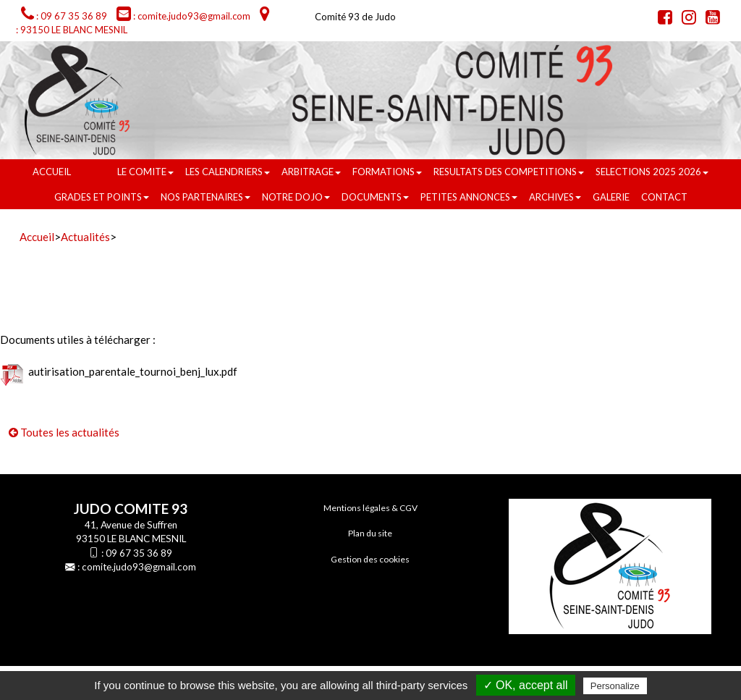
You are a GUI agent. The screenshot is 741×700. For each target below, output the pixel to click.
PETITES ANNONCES (469, 197)
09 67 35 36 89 (139, 553)
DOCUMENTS (375, 197)
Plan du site (370, 533)
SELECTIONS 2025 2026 (652, 172)
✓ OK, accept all (526, 685)
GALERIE (611, 197)
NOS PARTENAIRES (206, 197)
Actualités (85, 237)
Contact (664, 197)
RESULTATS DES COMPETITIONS (509, 172)
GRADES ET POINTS (102, 197)
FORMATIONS (387, 172)
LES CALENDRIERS (228, 172)
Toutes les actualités (64, 432)
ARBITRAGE (311, 172)
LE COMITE (145, 172)
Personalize (615, 686)
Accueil (52, 172)
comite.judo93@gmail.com (139, 567)
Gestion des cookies (370, 559)
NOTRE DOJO (296, 197)
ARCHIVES (555, 197)
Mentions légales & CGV (370, 508)
